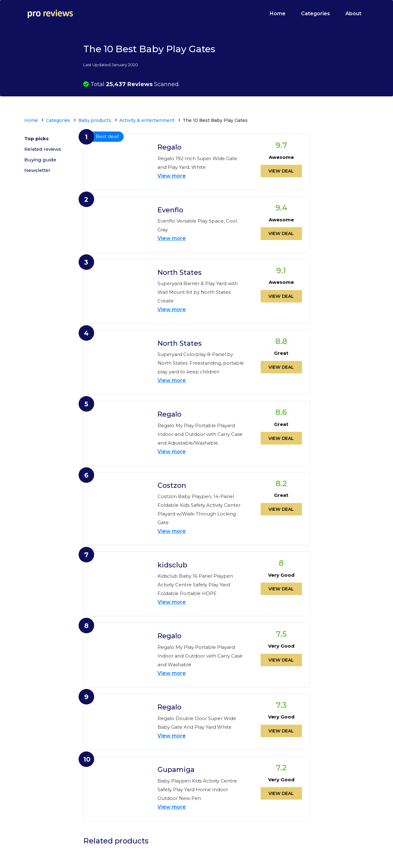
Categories (315, 14)
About (353, 14)
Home (278, 14)
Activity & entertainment (147, 120)
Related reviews (44, 150)
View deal (281, 171)
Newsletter (38, 171)
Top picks (37, 139)
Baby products (95, 120)
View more (172, 175)
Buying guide (41, 160)
